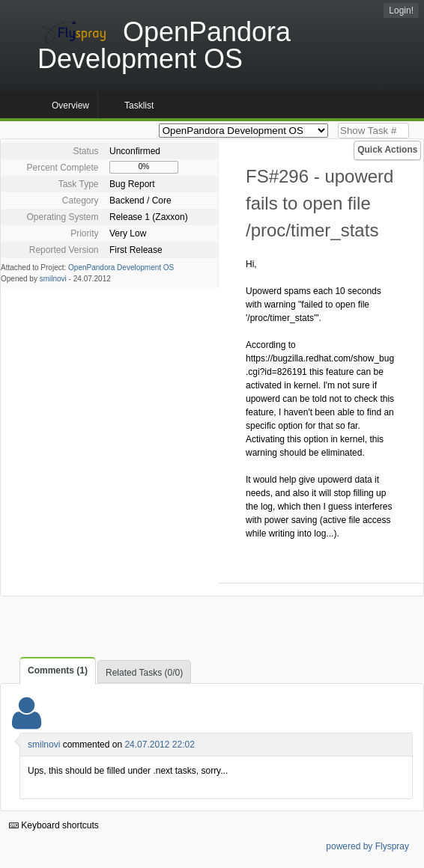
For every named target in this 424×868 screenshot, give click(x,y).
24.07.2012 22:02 (159, 745)
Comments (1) (58, 670)
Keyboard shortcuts (54, 825)
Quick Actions (387, 150)
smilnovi (53, 279)
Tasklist (139, 106)
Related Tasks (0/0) (144, 673)
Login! (401, 10)
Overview (70, 106)
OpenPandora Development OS (121, 268)
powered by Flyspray (367, 846)
